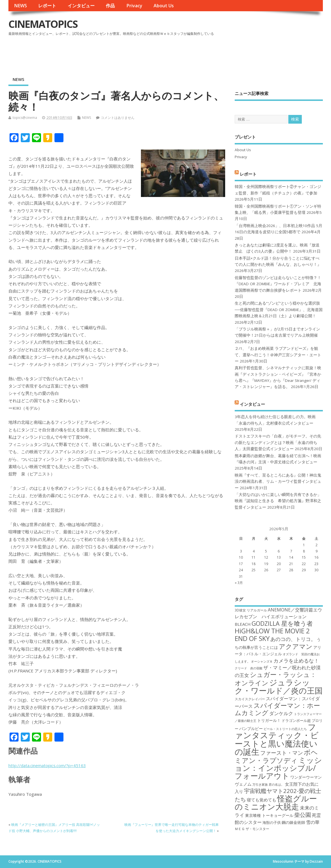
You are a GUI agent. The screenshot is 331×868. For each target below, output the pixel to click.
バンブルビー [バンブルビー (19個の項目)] (251, 728)
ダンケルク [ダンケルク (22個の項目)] (281, 713)
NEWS (20, 6)
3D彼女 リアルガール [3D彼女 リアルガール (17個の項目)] (251, 610)
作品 (110, 6)
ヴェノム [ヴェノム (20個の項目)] (243, 784)
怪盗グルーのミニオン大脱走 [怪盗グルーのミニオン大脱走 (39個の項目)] (276, 802)
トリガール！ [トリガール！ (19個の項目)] (269, 720)
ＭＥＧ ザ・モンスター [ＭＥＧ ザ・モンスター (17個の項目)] (252, 829)
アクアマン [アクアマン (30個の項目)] (296, 646)
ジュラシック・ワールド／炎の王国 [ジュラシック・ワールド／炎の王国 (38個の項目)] (279, 686)
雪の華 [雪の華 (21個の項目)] (313, 822)
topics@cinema (25, 118)
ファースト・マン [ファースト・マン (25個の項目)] (282, 753)
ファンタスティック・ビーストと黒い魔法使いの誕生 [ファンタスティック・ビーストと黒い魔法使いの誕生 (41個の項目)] (277, 739)
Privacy (134, 6)
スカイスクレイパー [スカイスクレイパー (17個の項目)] (250, 699)
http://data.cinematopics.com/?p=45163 (47, 765)
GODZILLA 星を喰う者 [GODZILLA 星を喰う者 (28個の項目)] (282, 623)
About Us (164, 6)
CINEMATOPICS (43, 24)
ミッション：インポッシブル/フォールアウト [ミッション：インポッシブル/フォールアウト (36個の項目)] (278, 768)
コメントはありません (118, 118)
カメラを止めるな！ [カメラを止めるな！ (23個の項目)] (296, 661)
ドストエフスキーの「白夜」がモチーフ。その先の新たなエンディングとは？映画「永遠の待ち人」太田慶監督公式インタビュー (278, 442)
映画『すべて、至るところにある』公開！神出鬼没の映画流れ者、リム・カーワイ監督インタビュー (278, 481)
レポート (47, 6)
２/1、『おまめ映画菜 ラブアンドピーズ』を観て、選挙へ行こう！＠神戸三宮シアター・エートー (278, 355)
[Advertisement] (216, 53)
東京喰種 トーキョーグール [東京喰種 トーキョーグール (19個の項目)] (269, 815)
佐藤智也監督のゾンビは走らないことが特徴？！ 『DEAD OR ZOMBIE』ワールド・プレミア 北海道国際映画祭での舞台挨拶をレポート (278, 284)
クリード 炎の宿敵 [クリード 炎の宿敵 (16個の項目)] (249, 668)
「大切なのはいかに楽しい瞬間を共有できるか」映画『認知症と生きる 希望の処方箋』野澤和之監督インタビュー (278, 501)
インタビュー (81, 6)
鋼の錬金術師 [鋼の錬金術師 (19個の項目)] (293, 822)
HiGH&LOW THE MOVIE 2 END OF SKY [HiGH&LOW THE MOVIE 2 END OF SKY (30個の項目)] (272, 635)
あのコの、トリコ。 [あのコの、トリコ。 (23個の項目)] (293, 639)
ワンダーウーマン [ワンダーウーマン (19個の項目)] (306, 777)
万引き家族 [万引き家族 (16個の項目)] (260, 785)
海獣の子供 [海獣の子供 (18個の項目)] (272, 822)
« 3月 (239, 583)
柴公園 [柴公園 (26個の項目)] (303, 815)
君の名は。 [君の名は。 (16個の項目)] (276, 785)
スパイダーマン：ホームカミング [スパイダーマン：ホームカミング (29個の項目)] (277, 709)
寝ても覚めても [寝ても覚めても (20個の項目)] (262, 800)
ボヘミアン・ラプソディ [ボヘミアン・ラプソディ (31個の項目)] (276, 756)
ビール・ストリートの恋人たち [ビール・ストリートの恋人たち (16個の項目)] (285, 729)
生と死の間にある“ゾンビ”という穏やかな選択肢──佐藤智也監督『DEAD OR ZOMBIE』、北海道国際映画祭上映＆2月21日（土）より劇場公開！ (279, 310)
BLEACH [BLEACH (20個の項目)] (243, 624)
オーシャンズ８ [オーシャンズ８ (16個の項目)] (262, 661)
